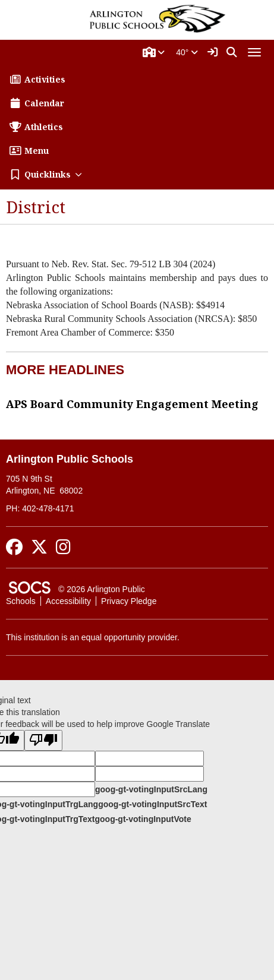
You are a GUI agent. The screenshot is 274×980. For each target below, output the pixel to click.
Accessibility (68, 601)
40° (187, 52)
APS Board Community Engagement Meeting (132, 404)
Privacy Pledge (129, 601)
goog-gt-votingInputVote (143, 819)
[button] (154, 52)
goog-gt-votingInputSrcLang (151, 789)
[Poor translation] (43, 740)
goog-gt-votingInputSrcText (152, 804)
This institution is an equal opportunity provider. (93, 637)
